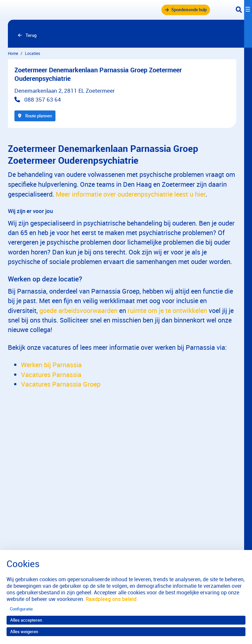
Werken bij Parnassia (51, 365)
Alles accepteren (26, 620)
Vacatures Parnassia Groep (61, 384)
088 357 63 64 (43, 99)
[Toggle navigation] (244, 10)
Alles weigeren (24, 632)
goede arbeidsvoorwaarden (78, 310)
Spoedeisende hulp (189, 10)
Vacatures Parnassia (51, 375)
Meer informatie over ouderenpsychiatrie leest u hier (131, 194)
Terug (31, 35)
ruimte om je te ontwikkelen (167, 310)
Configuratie (21, 609)
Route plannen (35, 116)
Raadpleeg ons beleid (111, 599)
